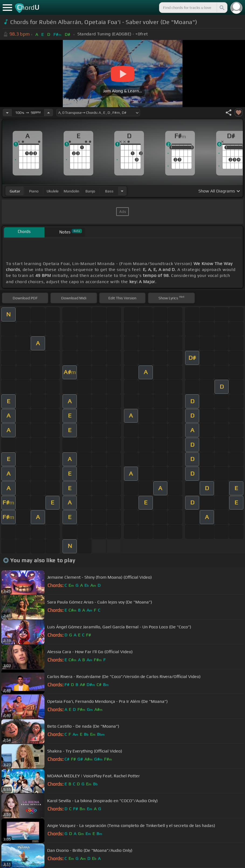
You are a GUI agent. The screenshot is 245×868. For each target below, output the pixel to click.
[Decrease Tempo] (7, 113)
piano (34, 191)
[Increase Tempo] (49, 113)
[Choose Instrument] (122, 191)
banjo (90, 191)
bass (109, 191)
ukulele (53, 191)
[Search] (222, 8)
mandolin (71, 191)
